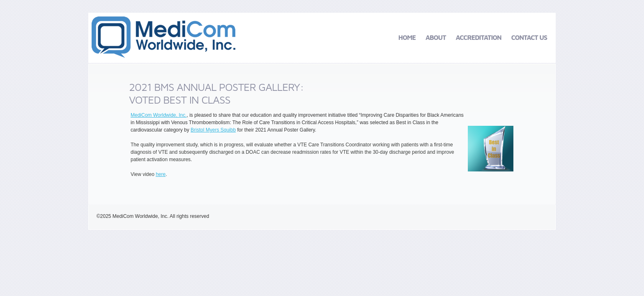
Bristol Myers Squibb (213, 130)
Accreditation (479, 37)
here (161, 174)
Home (407, 37)
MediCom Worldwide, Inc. (159, 115)
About (436, 37)
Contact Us (529, 37)
